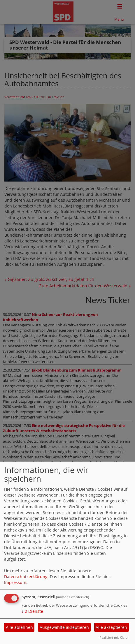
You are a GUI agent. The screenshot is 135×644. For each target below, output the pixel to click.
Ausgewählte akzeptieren (64, 627)
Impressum (15, 582)
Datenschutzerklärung (26, 577)
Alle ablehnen (19, 627)
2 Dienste (32, 611)
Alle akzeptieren (111, 627)
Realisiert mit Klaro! (114, 637)
